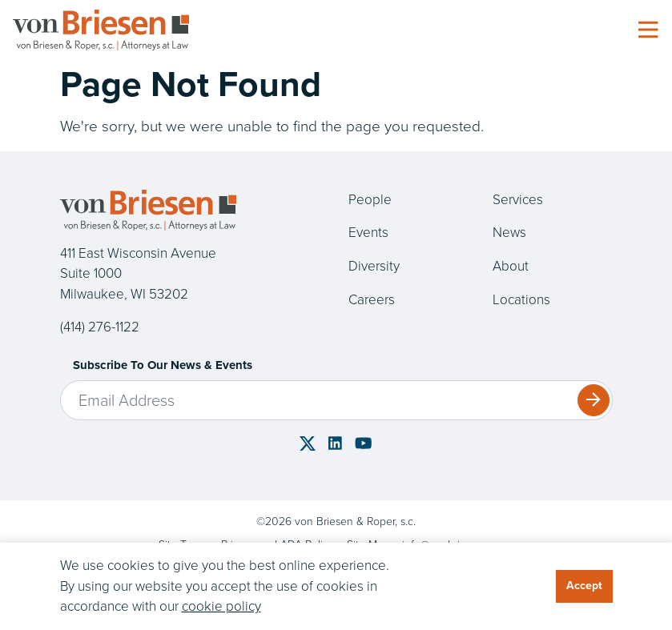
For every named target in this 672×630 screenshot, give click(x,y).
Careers (372, 300)
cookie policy (221, 606)
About (511, 266)
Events (368, 233)
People (370, 200)
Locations (521, 300)
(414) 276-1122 (100, 327)
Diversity (374, 266)
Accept (584, 586)
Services (518, 200)
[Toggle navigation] (648, 30)
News (509, 233)
